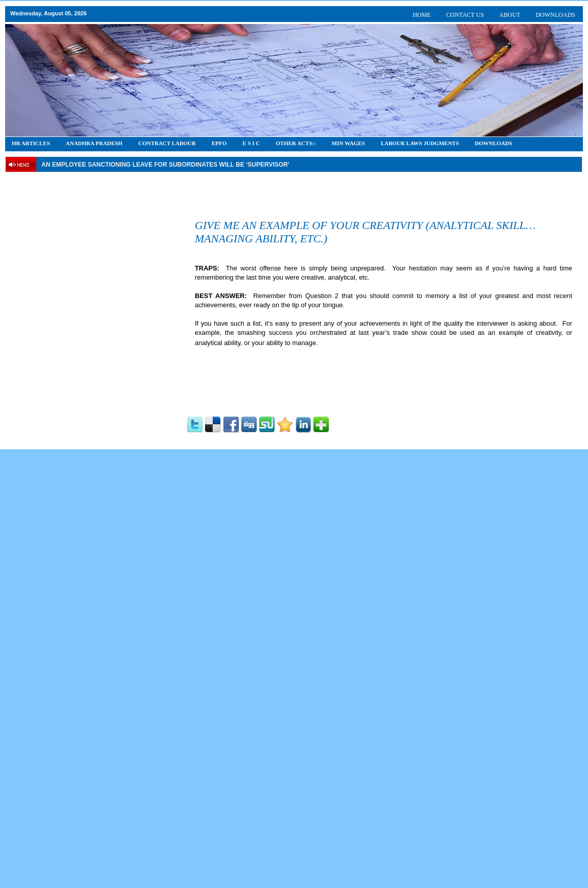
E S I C (251, 143)
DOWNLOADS (556, 15)
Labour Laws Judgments (420, 143)
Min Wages (348, 143)
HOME (422, 15)
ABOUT (510, 15)
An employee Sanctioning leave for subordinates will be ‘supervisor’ (165, 165)
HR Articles (31, 143)
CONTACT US (465, 15)
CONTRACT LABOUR (167, 143)
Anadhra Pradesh (94, 143)
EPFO (219, 143)
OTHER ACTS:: (296, 143)
